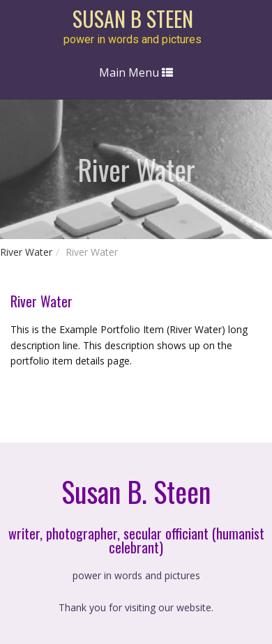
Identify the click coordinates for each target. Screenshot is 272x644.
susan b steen (133, 18)
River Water (26, 252)
